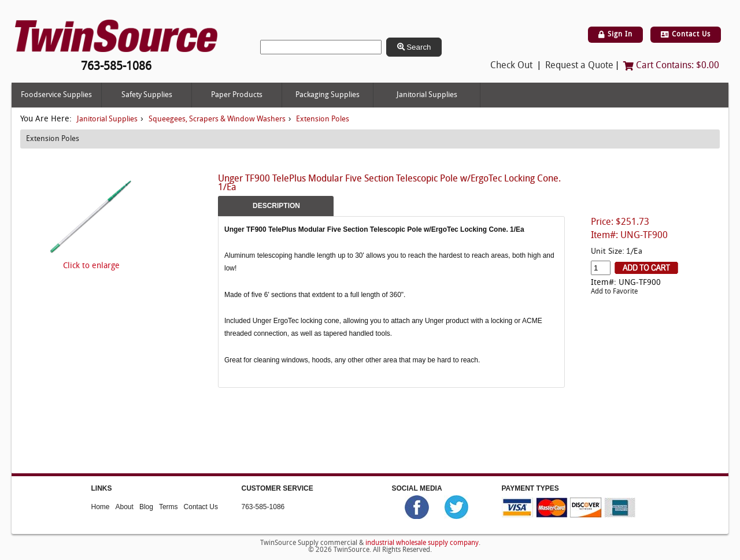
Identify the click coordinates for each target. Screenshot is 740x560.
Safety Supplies (147, 95)
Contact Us (686, 35)
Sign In (615, 35)
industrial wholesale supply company (422, 543)
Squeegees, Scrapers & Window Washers (217, 119)
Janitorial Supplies (427, 95)
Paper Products (237, 95)
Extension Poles (323, 119)
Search (414, 47)
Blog (146, 507)
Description (276, 206)
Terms (169, 507)
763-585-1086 (263, 507)
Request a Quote (579, 66)
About (125, 507)
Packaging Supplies (328, 95)
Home (101, 507)
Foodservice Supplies (56, 95)
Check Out (511, 66)
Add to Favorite (614, 292)
